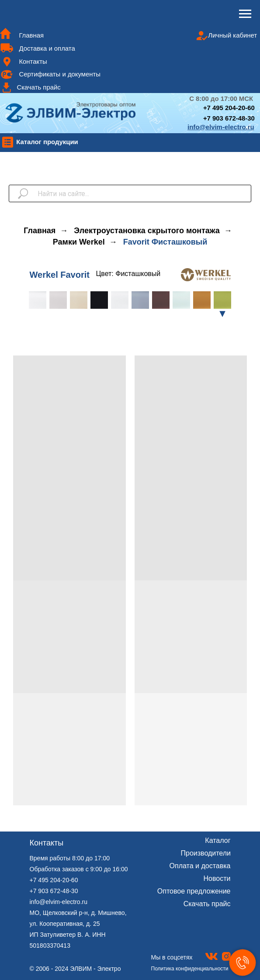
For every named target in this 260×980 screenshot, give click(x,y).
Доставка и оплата (47, 48)
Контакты (33, 62)
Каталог (218, 840)
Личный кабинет (232, 35)
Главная (31, 35)
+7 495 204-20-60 (54, 880)
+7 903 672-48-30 (229, 118)
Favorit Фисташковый (165, 242)
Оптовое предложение (194, 891)
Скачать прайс (38, 87)
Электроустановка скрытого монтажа (147, 231)
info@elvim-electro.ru (59, 902)
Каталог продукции (47, 142)
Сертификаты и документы (60, 74)
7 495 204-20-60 (231, 108)
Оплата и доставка (200, 866)
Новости (217, 878)
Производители (206, 853)
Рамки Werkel (79, 242)
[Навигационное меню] (245, 14)
